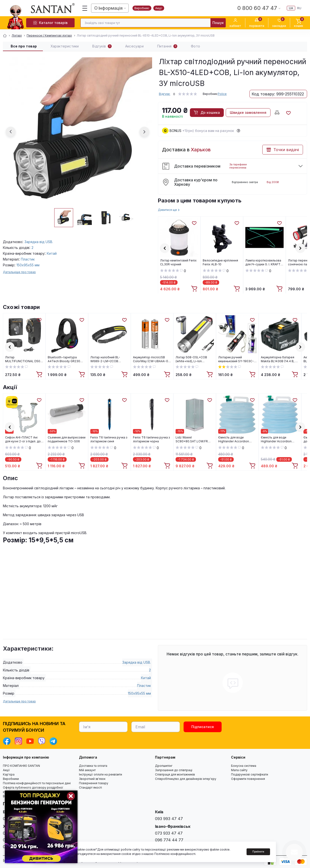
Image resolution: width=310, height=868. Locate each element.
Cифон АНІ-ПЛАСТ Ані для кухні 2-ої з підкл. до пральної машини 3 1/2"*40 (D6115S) (23, 439)
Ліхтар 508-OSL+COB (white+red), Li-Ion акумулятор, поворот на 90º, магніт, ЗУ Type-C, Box (193, 359)
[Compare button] (277, 113)
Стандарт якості (90, 787)
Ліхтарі (17, 35)
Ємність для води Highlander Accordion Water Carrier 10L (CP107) (236, 439)
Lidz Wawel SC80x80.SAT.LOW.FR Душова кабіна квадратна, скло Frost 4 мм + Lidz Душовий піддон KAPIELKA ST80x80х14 (195, 439)
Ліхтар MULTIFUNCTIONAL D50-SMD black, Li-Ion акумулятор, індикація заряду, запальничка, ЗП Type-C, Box (23, 359)
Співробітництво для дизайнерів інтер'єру (186, 779)
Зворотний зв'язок (92, 779)
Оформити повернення (248, 779)
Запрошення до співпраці (174, 770)
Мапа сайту (239, 770)
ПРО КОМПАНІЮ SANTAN (21, 766)
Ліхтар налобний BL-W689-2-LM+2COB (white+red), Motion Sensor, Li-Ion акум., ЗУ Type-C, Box (107, 359)
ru (299, 8)
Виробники (11, 779)
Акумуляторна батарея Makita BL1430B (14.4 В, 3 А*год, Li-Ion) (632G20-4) (279, 359)
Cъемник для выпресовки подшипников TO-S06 (67, 439)
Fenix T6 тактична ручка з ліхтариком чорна (151, 439)
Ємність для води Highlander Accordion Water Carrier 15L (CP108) (279, 439)
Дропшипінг (164, 766)
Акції (159, 8)
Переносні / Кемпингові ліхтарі (49, 35)
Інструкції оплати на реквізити (101, 774)
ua (291, 8)
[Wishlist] (194, 223)
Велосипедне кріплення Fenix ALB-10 (220, 262)
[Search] (218, 23)
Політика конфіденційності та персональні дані (37, 783)
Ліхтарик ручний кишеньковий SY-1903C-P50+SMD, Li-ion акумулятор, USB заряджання (236, 359)
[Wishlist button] (288, 113)
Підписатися (203, 727)
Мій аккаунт (87, 770)
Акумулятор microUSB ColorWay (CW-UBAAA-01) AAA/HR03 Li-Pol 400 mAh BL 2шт (152, 359)
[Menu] (85, 8)
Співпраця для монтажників (175, 774)
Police (222, 94)
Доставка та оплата (93, 766)
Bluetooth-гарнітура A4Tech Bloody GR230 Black (64, 359)
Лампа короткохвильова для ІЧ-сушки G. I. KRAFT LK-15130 (263, 262)
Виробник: (142, 8)
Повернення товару (94, 783)
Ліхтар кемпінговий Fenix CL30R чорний (178, 262)
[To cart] (195, 289)
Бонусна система (244, 766)
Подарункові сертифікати (250, 774)
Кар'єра (9, 774)
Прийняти (258, 852)
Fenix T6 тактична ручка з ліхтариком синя (109, 439)
